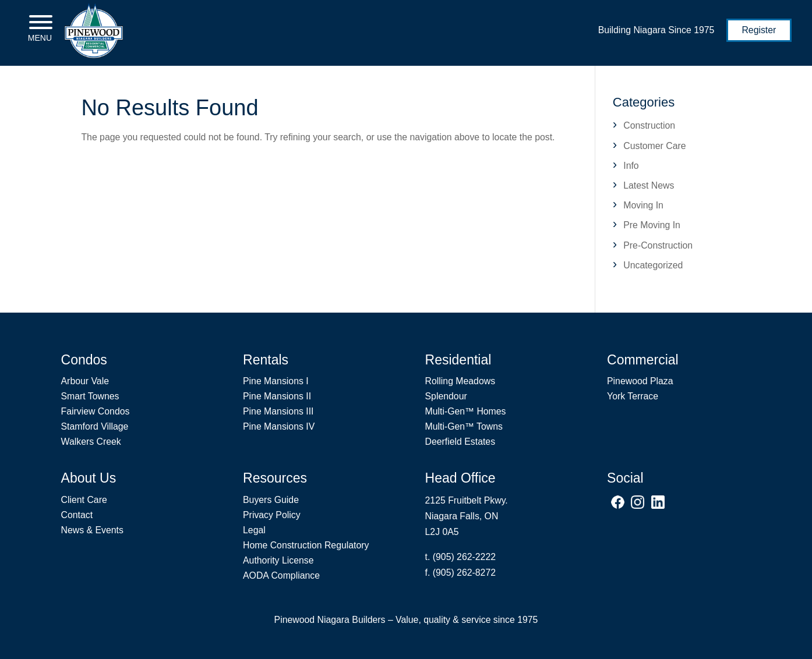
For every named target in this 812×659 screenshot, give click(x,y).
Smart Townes (90, 396)
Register (759, 30)
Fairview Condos (96, 411)
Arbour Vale (85, 381)
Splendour (446, 396)
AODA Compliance (281, 575)
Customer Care (654, 146)
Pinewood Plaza (640, 381)
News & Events (92, 530)
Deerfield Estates (460, 442)
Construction (649, 125)
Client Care (84, 500)
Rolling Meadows (460, 381)
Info (631, 166)
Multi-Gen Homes (466, 411)
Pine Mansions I (276, 381)
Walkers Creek (91, 442)
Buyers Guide (271, 500)
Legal (254, 530)
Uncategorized (653, 265)
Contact (77, 515)
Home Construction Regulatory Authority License (306, 553)
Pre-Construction (658, 245)
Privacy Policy (272, 515)
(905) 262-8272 (464, 573)
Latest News (649, 185)
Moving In (643, 205)
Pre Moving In (652, 225)
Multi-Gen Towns (464, 426)
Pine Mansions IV (279, 426)
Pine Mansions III (278, 411)
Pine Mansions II (277, 396)
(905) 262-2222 (464, 557)
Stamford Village (95, 426)
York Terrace (633, 396)
